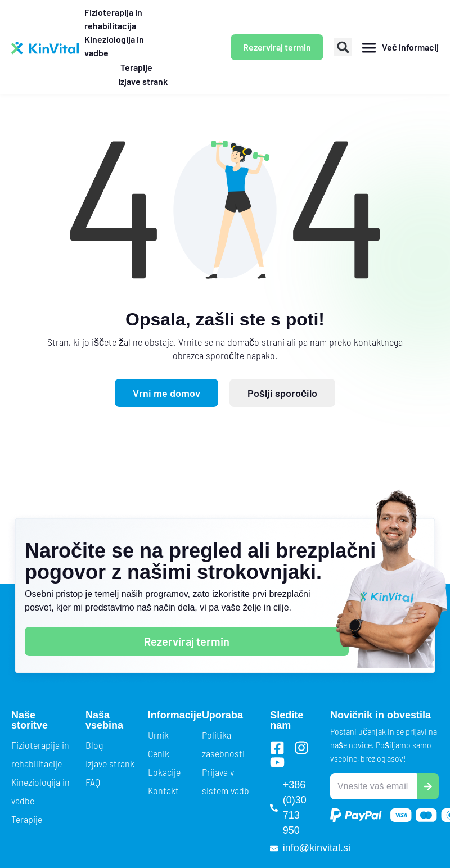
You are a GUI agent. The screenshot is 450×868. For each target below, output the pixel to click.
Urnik (158, 735)
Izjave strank (110, 763)
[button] (343, 47)
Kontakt (163, 790)
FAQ (93, 782)
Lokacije (164, 772)
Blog (94, 745)
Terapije (27, 819)
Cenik (159, 753)
